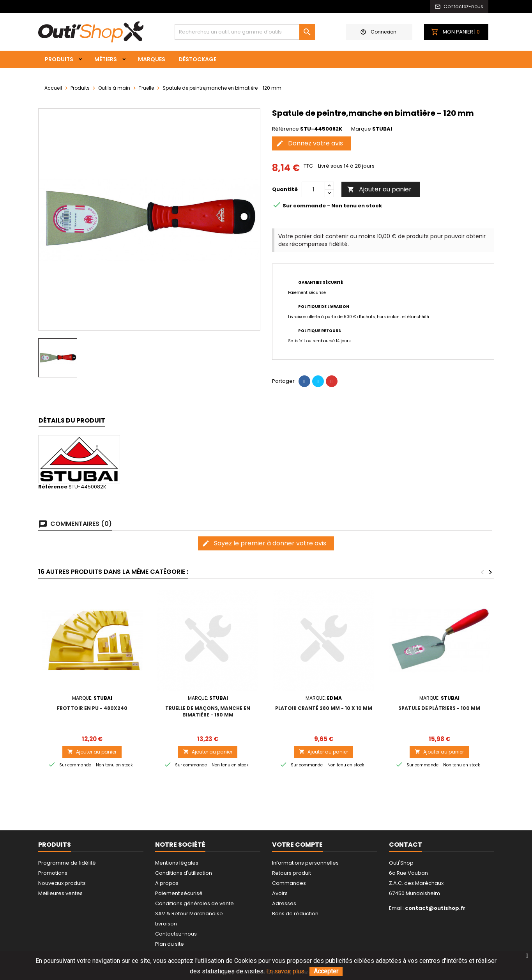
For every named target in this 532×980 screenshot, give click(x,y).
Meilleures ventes (60, 893)
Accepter (326, 971)
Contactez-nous (176, 934)
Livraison (166, 924)
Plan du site (170, 944)
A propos (167, 883)
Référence (285, 129)
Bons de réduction (295, 914)
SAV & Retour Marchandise (189, 914)
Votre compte (297, 845)
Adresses (284, 903)
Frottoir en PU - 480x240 (92, 708)
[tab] (72, 421)
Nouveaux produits (62, 883)
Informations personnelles (305, 863)
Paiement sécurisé (179, 893)
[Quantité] (313, 189)
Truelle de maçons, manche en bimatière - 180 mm (208, 711)
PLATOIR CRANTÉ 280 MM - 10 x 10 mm (324, 708)
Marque (361, 129)
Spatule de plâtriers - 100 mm (439, 708)
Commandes (289, 883)
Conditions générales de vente (194, 903)
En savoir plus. (286, 971)
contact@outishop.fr (435, 908)
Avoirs (280, 893)
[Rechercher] (245, 32)
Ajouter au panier (379, 189)
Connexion (378, 32)
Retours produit (292, 873)
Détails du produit (72, 420)
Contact (406, 845)
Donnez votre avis (309, 143)
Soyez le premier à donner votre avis (264, 543)
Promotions (53, 873)
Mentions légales (177, 863)
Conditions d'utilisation (184, 873)
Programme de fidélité (67, 863)
